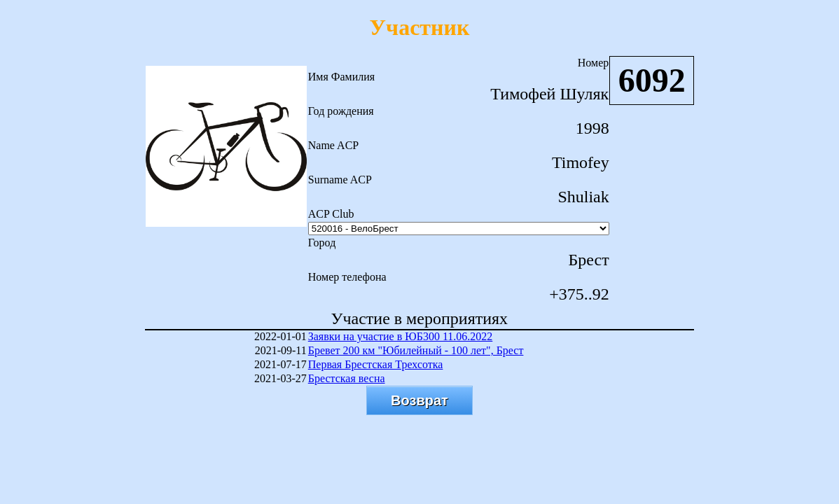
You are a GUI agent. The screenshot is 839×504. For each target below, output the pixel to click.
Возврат (419, 400)
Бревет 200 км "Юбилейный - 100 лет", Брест (416, 350)
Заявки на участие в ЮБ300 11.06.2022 (401, 336)
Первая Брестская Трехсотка (376, 364)
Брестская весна (347, 378)
